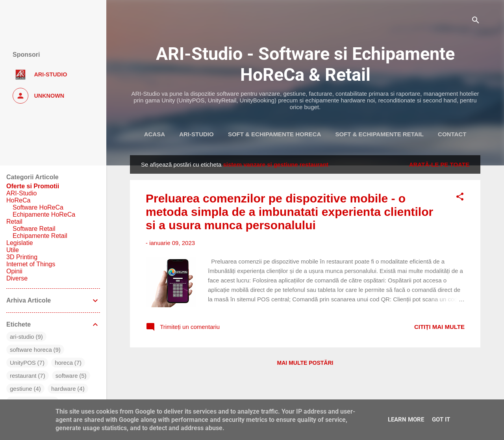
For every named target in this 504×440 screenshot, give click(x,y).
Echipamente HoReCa (44, 214)
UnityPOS (23, 363)
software (67, 376)
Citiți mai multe (439, 327)
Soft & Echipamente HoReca (274, 134)
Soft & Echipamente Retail (379, 134)
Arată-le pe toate (439, 164)
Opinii (14, 271)
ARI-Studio (196, 134)
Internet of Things (31, 264)
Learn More (406, 420)
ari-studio (22, 337)
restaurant (23, 376)
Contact (452, 134)
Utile (13, 250)
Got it (441, 420)
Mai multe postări (305, 363)
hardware (64, 389)
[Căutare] (476, 21)
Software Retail (34, 229)
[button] (460, 198)
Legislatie (20, 243)
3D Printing (22, 257)
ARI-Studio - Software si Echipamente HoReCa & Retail (305, 64)
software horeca (31, 350)
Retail (14, 222)
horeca (64, 363)
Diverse (17, 278)
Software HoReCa (38, 207)
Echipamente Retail (40, 236)
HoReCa (18, 200)
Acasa (155, 134)
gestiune (21, 389)
